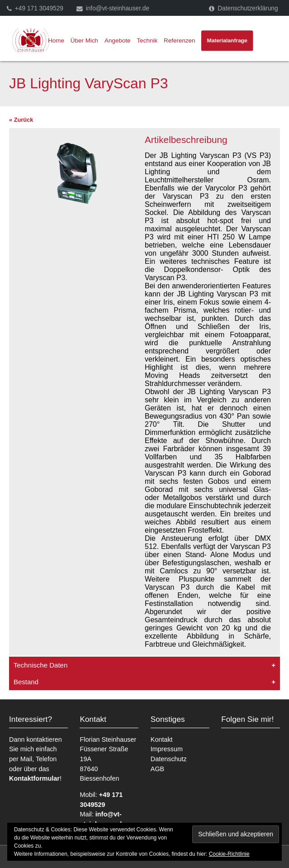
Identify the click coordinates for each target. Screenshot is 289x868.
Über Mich (84, 41)
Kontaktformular (34, 778)
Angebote (118, 41)
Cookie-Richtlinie (229, 854)
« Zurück (21, 120)
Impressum (167, 749)
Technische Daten (40, 665)
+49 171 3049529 (39, 8)
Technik (147, 41)
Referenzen (179, 41)
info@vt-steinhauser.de (118, 8)
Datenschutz (169, 759)
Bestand (26, 682)
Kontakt (162, 739)
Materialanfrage (227, 41)
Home (56, 41)
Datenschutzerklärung (248, 8)
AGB (157, 769)
